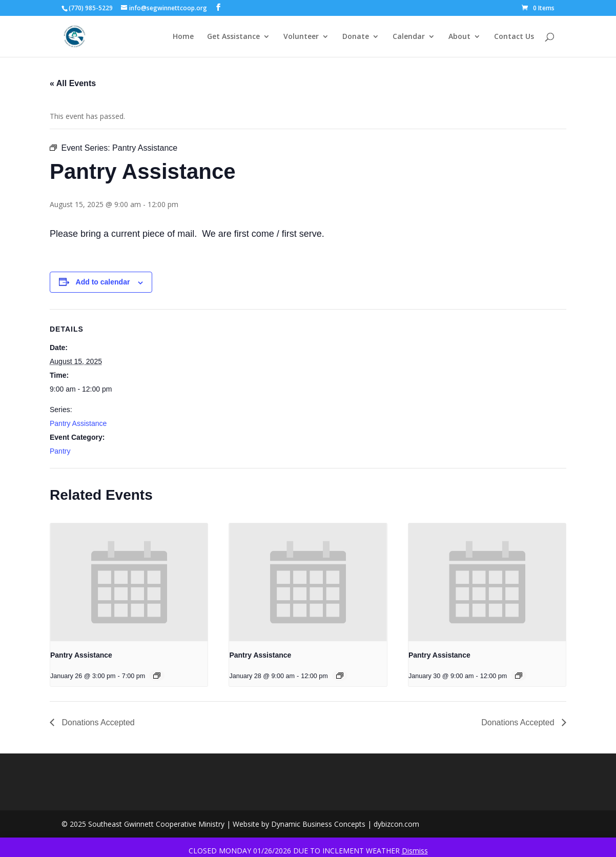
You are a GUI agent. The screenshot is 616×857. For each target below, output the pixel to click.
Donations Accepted (97, 722)
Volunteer (301, 37)
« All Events (73, 83)
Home (183, 37)
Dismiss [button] (415, 851)
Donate (356, 37)
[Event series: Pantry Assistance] (157, 676)
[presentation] (129, 582)
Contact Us (514, 37)
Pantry (60, 451)
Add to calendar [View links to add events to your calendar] (103, 282)
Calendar (409, 37)
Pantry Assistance (78, 423)
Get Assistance (233, 37)
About (459, 37)
